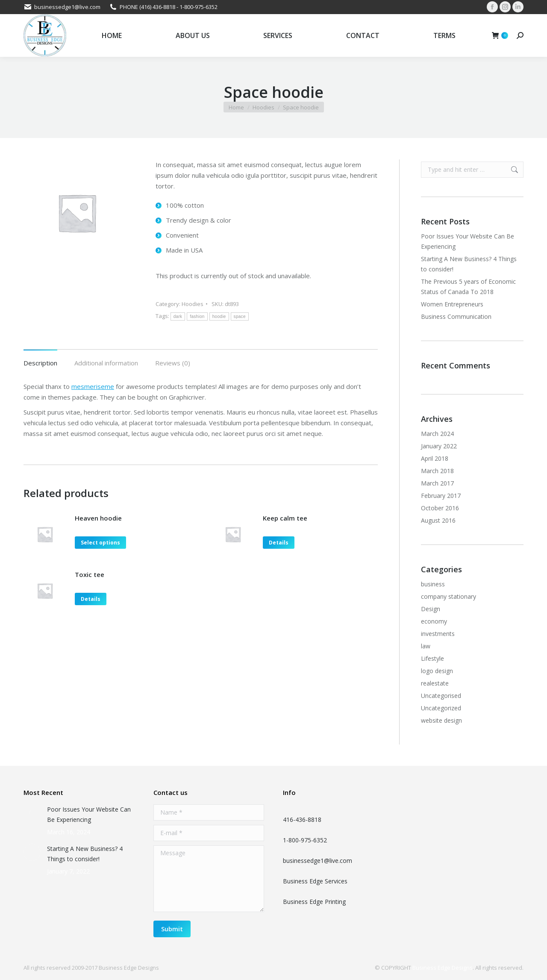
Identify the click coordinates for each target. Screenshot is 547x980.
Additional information (106, 363)
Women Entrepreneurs (452, 304)
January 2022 (439, 446)
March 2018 (437, 471)
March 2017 (437, 483)
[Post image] (32, 813)
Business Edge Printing (314, 902)
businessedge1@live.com (318, 861)
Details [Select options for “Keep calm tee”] (279, 543)
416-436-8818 (302, 820)
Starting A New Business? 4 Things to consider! (469, 264)
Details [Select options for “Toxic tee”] (91, 599)
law (426, 646)
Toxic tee (90, 574)
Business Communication (456, 316)
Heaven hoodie (98, 518)
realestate (435, 683)
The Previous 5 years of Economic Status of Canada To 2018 (468, 287)
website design (441, 720)
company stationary (448, 596)
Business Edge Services (315, 881)
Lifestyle (432, 658)
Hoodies (193, 304)
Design (431, 609)
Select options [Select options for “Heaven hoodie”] (100, 543)
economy (434, 621)
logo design (437, 671)
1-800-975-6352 (305, 840)
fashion (197, 316)
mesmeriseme (93, 386)
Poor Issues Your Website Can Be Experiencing (468, 241)
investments (438, 634)
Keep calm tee (285, 518)
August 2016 (438, 520)
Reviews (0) (173, 363)
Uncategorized (441, 708)
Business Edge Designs (443, 968)
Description (40, 363)
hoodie (219, 316)
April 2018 (435, 458)
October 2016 (440, 508)
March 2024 (437, 434)
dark (178, 316)
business (433, 584)
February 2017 (441, 496)
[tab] (40, 359)
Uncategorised (441, 696)
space (240, 316)
